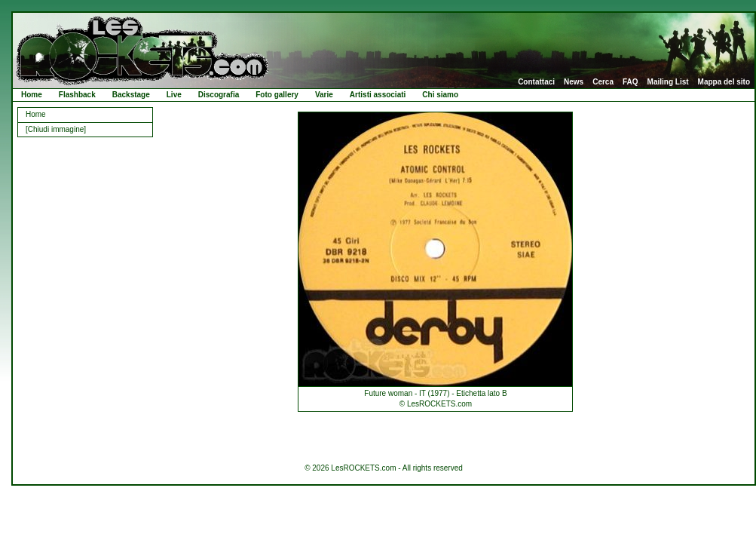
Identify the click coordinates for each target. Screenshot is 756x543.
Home (32, 95)
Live (174, 95)
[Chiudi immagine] (56, 129)
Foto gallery (277, 95)
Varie (324, 95)
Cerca (603, 82)
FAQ (631, 82)
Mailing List (668, 82)
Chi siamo (440, 95)
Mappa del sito (724, 82)
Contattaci (536, 82)
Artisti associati (378, 95)
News (574, 82)
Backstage (131, 95)
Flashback (77, 95)
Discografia (219, 95)
